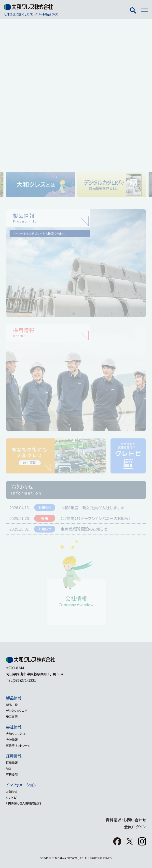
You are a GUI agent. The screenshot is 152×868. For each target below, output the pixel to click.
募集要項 (12, 774)
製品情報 (14, 698)
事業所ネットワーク (18, 745)
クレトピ (11, 797)
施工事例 (12, 716)
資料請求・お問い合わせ (126, 820)
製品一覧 (12, 705)
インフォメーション (21, 785)
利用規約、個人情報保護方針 (24, 803)
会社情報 (14, 727)
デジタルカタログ (17, 711)
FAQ (8, 768)
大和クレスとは (16, 734)
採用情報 (14, 756)
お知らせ (12, 791)
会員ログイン (135, 827)
